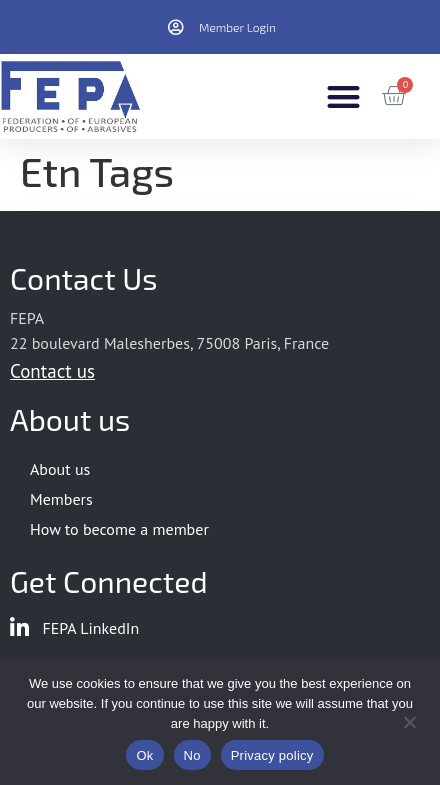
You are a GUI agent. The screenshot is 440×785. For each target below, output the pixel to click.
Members (61, 499)
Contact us (52, 371)
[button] (343, 96)
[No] (409, 720)
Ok (144, 755)
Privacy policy (272, 755)
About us (60, 469)
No (192, 755)
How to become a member (119, 529)
